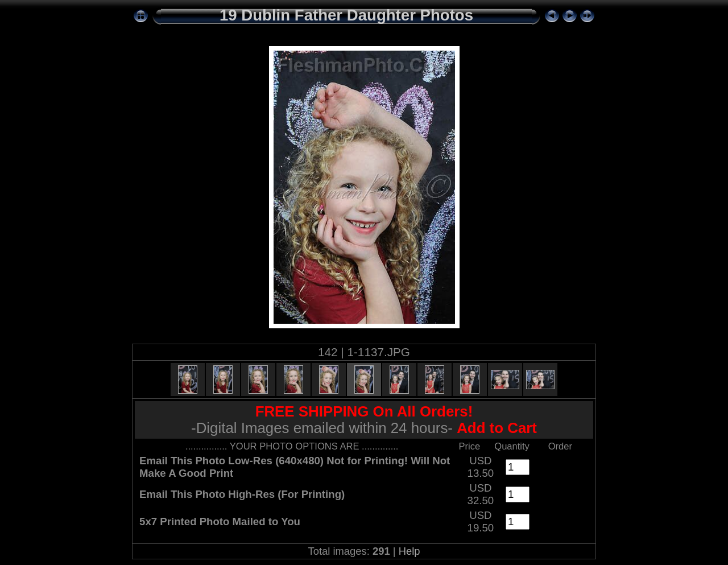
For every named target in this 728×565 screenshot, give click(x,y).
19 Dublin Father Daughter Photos (346, 15)
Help (409, 551)
